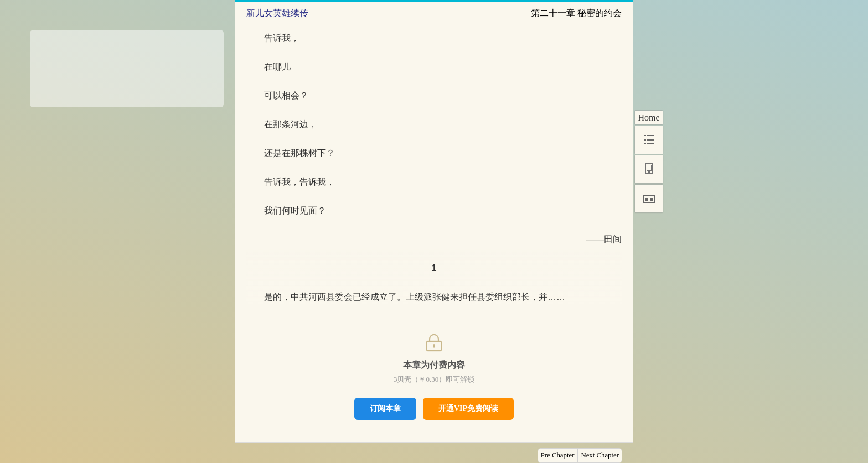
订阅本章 (385, 408)
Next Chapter (600, 455)
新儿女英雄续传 (277, 13)
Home (649, 118)
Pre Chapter (558, 455)
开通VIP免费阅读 (468, 409)
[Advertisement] (127, 65)
